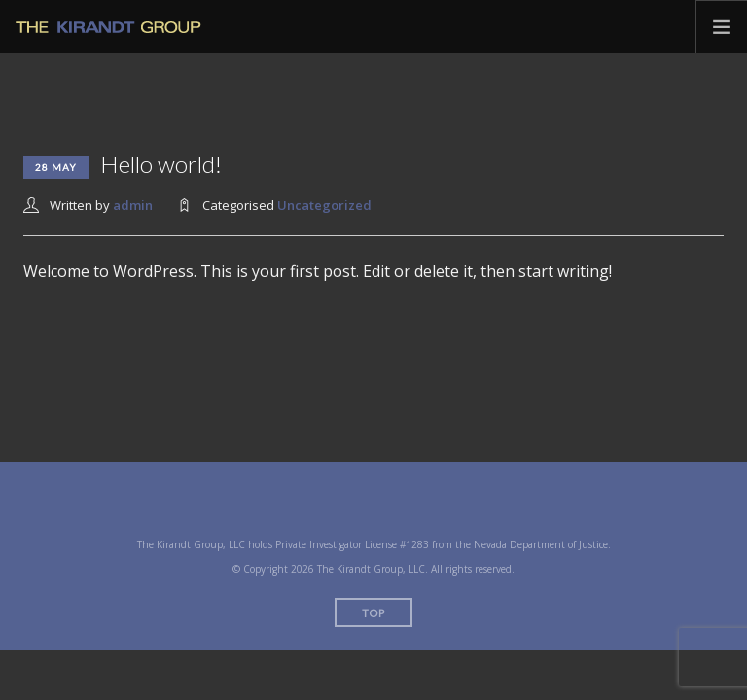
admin (133, 205)
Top (373, 613)
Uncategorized (324, 205)
